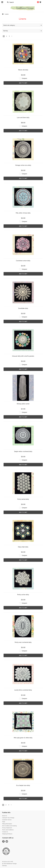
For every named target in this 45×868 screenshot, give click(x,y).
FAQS (4, 822)
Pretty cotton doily (23, 595)
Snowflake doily (23, 308)
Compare (24, 78)
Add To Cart (23, 83)
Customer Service (7, 820)
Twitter (7, 841)
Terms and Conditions (8, 830)
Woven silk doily (23, 70)
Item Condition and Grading (9, 826)
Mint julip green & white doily (23, 738)
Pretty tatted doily (23, 499)
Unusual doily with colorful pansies (23, 356)
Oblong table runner (23, 404)
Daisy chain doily (23, 547)
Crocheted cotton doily (23, 261)
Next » (12, 37)
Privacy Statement (7, 828)
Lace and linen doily (23, 117)
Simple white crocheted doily (23, 451)
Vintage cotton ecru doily (23, 165)
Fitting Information (7, 824)
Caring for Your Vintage (8, 818)
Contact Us (5, 832)
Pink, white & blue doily (23, 213)
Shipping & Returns (7, 834)
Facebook (3, 841)
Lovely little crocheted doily (23, 690)
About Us (5, 816)
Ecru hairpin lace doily (23, 785)
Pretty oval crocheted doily (23, 642)
